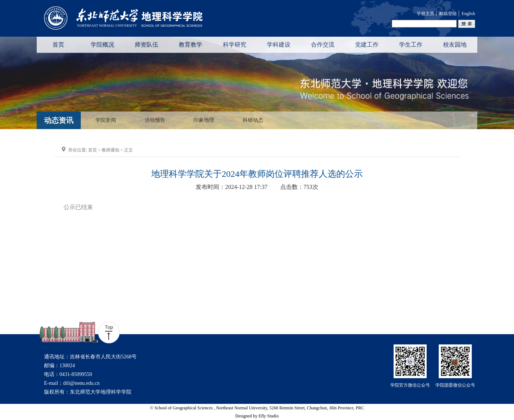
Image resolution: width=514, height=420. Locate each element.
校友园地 (455, 45)
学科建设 (279, 45)
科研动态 (253, 120)
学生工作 (411, 45)
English (468, 14)
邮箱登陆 (448, 14)
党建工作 (367, 45)
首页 (58, 45)
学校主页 (426, 14)
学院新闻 (106, 120)
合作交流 (323, 45)
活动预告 (155, 120)
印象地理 (204, 120)
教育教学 (191, 45)
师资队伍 (146, 45)
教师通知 (111, 150)
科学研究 (235, 45)
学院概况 (102, 45)
